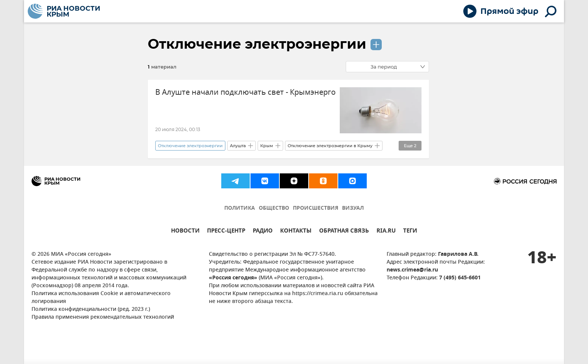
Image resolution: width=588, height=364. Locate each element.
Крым (267, 146)
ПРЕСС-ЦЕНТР (226, 232)
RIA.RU (386, 232)
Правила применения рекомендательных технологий (103, 317)
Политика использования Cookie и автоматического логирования (101, 298)
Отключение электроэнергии (257, 44)
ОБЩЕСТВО (274, 208)
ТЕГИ (410, 232)
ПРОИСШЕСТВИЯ (316, 208)
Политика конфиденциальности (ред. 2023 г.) (91, 310)
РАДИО (263, 232)
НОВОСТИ (185, 232)
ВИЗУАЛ (353, 208)
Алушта (238, 146)
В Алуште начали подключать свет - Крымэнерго (245, 92)
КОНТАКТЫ (296, 232)
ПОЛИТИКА (240, 208)
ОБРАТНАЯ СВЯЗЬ (344, 232)
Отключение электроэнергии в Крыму (330, 146)
